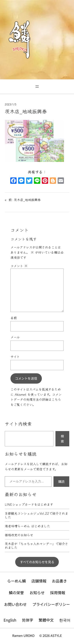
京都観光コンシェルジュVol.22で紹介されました (36, 515)
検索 (62, 439)
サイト (15, 356)
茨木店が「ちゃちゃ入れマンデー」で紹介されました (36, 546)
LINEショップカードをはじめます (29, 504)
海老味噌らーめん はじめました (27, 526)
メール (15, 337)
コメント (19, 266)
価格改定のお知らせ (19, 535)
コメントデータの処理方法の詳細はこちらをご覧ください (36, 399)
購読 (61, 481)
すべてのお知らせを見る (37, 562)
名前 (14, 318)
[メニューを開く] (37, 87)
